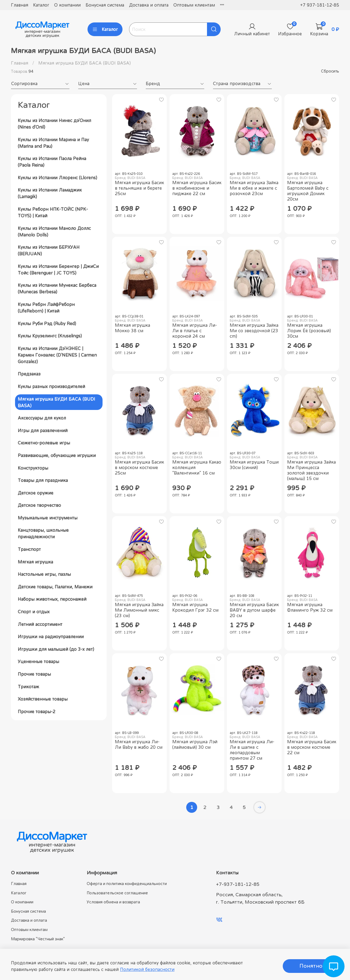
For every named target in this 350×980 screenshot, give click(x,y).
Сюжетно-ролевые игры (44, 443)
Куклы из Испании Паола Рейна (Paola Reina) (52, 162)
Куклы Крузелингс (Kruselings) (50, 336)
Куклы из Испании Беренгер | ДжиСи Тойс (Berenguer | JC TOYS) (58, 270)
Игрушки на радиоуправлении (51, 637)
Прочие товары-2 (37, 712)
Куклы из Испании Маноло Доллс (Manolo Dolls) (54, 232)
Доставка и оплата (149, 5)
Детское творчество (39, 505)
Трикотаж (28, 687)
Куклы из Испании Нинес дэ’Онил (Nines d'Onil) (54, 124)
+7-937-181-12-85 (238, 884)
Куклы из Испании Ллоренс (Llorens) (57, 178)
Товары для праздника (43, 480)
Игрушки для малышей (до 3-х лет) (56, 649)
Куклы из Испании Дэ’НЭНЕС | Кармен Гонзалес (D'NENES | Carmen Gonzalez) (57, 355)
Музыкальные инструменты (48, 518)
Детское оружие (36, 493)
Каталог (41, 5)
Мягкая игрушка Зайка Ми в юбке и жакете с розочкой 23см (254, 188)
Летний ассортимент (40, 624)
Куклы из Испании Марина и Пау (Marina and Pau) (53, 143)
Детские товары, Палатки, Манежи (55, 587)
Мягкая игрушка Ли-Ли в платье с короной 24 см (195, 331)
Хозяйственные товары (43, 699)
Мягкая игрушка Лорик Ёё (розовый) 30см (309, 331)
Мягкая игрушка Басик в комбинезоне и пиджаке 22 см (197, 188)
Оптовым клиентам (194, 5)
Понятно (311, 966)
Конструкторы (33, 468)
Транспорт (29, 549)
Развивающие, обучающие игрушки (57, 455)
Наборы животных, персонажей (52, 599)
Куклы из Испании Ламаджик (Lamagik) (50, 193)
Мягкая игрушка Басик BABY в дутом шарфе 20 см (254, 610)
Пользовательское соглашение (117, 893)
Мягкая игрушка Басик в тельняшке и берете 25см (139, 188)
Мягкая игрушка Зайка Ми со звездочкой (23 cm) (254, 331)
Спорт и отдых (34, 612)
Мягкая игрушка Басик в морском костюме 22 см (312, 747)
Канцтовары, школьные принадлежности (43, 533)
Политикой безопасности (147, 969)
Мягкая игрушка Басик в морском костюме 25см (139, 467)
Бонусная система (105, 5)
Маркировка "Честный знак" (38, 939)
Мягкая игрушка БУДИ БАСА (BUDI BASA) (56, 402)
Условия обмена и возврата (113, 902)
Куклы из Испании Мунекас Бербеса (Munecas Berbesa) (57, 288)
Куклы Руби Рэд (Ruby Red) (47, 323)
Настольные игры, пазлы (44, 574)
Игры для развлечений (43, 430)
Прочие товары (34, 674)
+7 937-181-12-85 (320, 5)
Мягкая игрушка (35, 562)
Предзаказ (29, 374)
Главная (20, 5)
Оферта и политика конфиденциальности (127, 884)
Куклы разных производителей (51, 386)
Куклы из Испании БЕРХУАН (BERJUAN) (49, 250)
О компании (67, 5)
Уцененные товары (38, 661)
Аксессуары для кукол (42, 418)
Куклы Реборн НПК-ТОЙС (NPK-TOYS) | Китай (53, 212)
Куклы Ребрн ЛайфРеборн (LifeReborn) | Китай (46, 308)
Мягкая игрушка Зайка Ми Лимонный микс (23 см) (139, 610)
